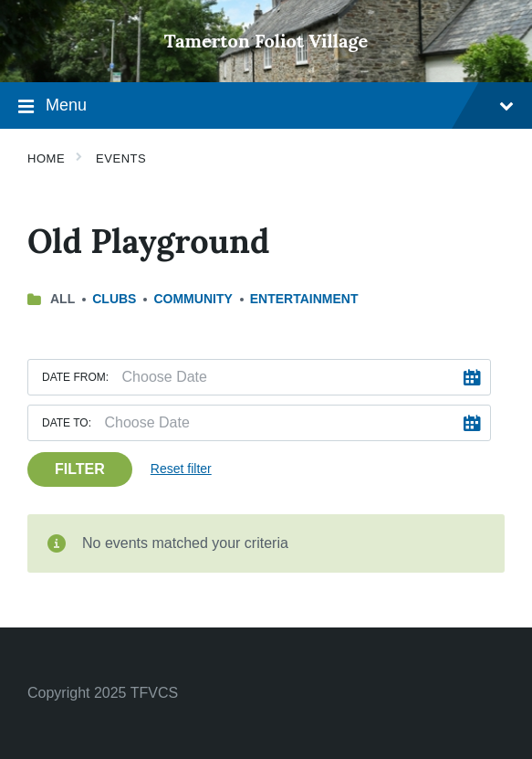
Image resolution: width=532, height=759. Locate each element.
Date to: (67, 423)
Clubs (114, 299)
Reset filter (181, 469)
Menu (266, 107)
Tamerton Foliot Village (266, 41)
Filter (80, 469)
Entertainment (304, 299)
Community (193, 299)
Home (46, 158)
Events (121, 158)
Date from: (75, 377)
